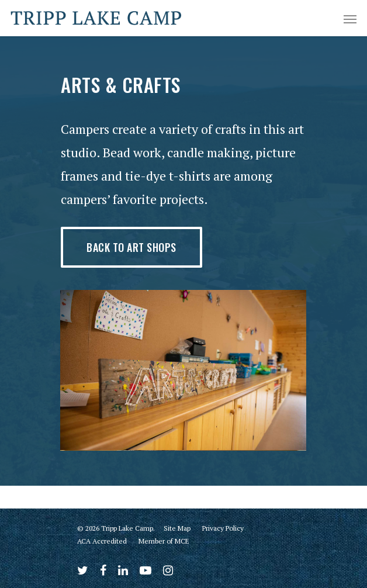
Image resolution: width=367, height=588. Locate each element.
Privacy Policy (223, 528)
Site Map (177, 528)
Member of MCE (164, 541)
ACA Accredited (102, 541)
